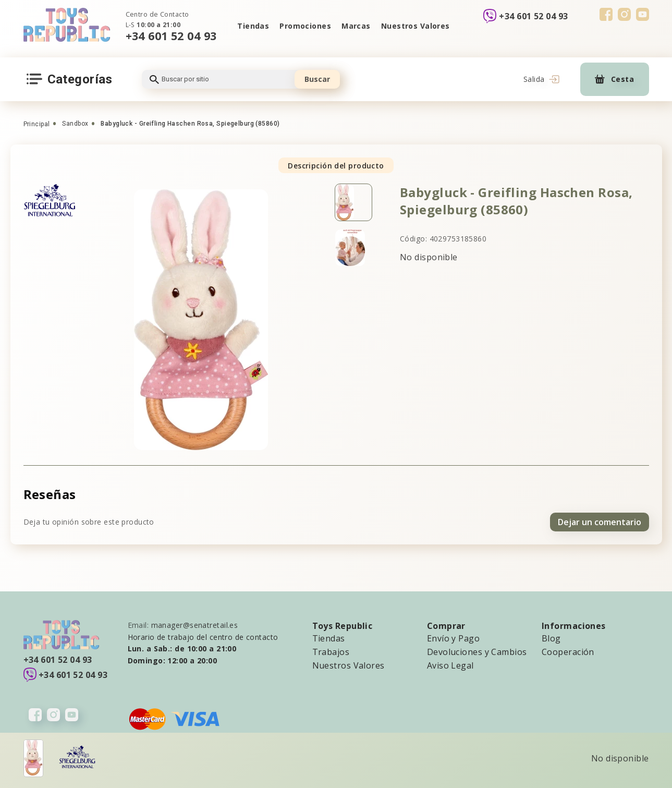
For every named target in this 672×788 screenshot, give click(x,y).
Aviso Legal (450, 665)
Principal (37, 124)
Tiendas (253, 26)
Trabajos (331, 652)
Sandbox (75, 124)
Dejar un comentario (600, 522)
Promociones (305, 26)
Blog (551, 638)
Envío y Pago (453, 638)
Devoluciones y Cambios (477, 652)
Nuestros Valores (416, 26)
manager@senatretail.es (195, 625)
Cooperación (568, 652)
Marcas (356, 26)
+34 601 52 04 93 (171, 36)
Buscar (317, 79)
